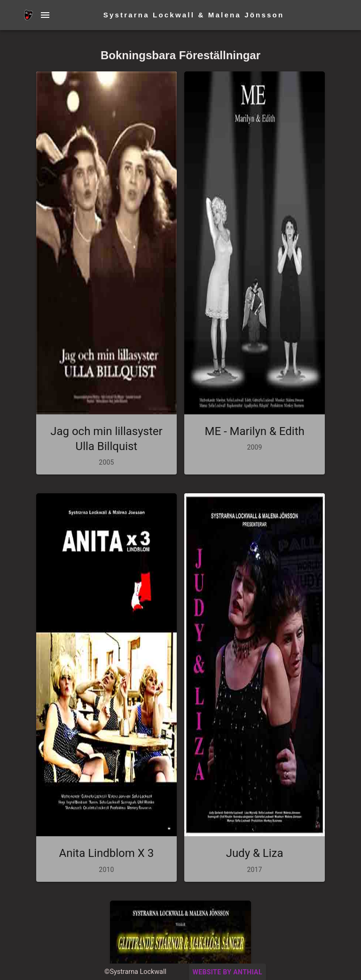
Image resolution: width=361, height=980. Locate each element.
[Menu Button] (45, 15)
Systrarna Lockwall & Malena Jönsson (194, 15)
